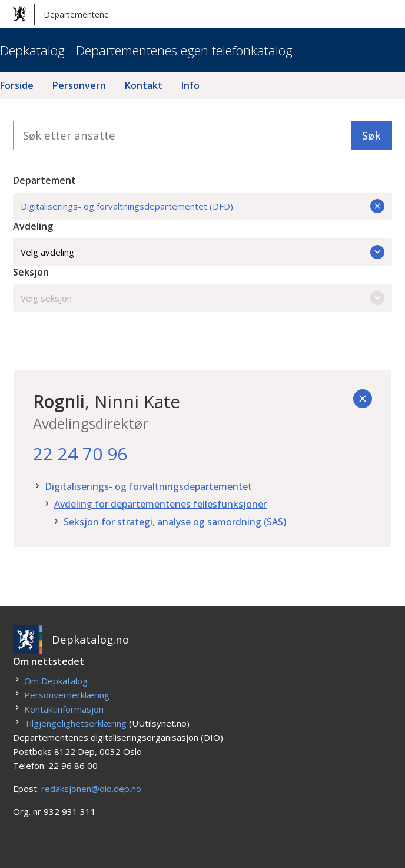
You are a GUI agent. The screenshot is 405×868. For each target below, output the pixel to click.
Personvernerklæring (67, 695)
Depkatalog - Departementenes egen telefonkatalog (146, 50)
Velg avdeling (203, 252)
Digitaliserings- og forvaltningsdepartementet (148, 486)
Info (190, 85)
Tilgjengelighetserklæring (75, 723)
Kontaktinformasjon (64, 709)
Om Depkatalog (56, 681)
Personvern (79, 85)
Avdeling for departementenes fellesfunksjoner (160, 504)
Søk (371, 135)
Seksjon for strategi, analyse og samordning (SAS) (175, 522)
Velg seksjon (203, 298)
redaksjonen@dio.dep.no (91, 789)
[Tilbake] (363, 399)
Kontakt (144, 85)
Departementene (61, 14)
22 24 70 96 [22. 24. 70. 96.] (80, 454)
